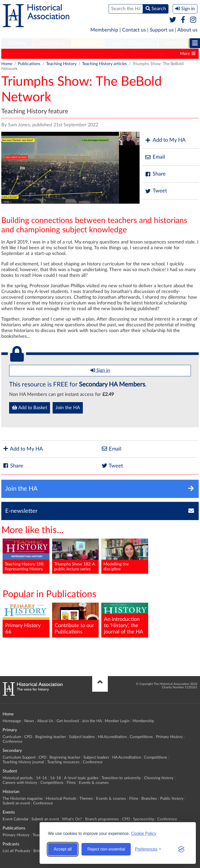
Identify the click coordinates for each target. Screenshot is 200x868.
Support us (162, 30)
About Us (45, 721)
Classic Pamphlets (149, 54)
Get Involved (68, 721)
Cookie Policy (144, 833)
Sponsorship (144, 819)
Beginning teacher (51, 737)
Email (155, 157)
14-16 (41, 778)
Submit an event (16, 803)
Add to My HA (165, 140)
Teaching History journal (23, 762)
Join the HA (68, 408)
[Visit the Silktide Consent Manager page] (181, 849)
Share (155, 174)
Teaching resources (63, 762)
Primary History (18, 54)
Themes (86, 799)
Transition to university (121, 778)
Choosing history (159, 778)
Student (88, 43)
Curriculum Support (19, 757)
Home (7, 64)
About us (187, 30)
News (29, 721)
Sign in (100, 370)
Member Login (117, 721)
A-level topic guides (81, 778)
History (118, 54)
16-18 (55, 778)
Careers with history (20, 783)
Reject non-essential (106, 849)
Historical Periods (61, 799)
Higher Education (131, 43)
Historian (176, 43)
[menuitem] (17, 43)
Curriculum (12, 737)
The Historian (91, 54)
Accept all (63, 849)
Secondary (52, 43)
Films (71, 783)
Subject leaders (82, 737)
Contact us (134, 30)
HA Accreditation (112, 737)
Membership (104, 30)
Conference (12, 742)
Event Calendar (15, 819)
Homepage (12, 721)
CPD (28, 737)
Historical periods (18, 778)
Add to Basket (30, 408)
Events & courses (94, 783)
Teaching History (56, 54)
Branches (149, 799)
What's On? (72, 819)
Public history (172, 799)
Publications (29, 64)
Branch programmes (102, 819)
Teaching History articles (104, 64)
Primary (17, 43)
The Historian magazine (23, 799)
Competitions (141, 737)
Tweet (156, 191)
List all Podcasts (16, 851)
